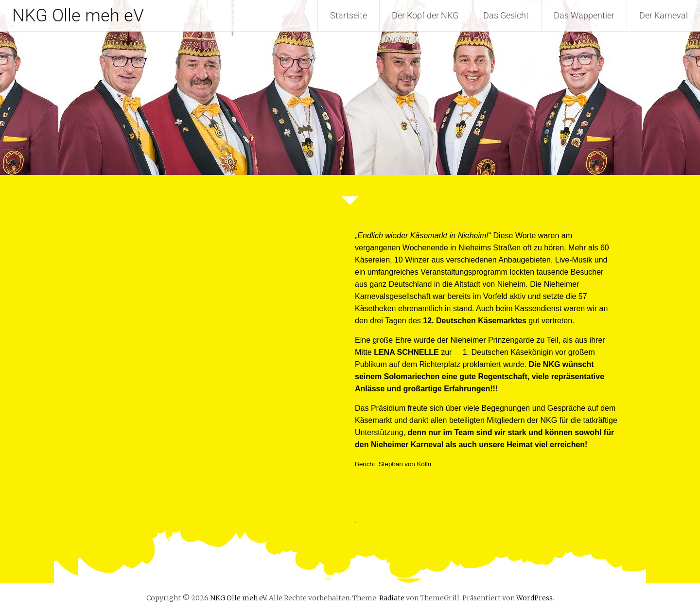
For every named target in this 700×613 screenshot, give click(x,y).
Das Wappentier (584, 15)
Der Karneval (664, 15)
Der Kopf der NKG (425, 15)
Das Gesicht (506, 15)
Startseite (349, 15)
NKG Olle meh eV (78, 16)
